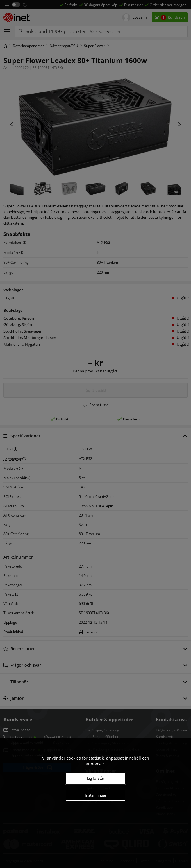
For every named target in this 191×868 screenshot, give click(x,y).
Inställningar (96, 795)
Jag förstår (96, 778)
